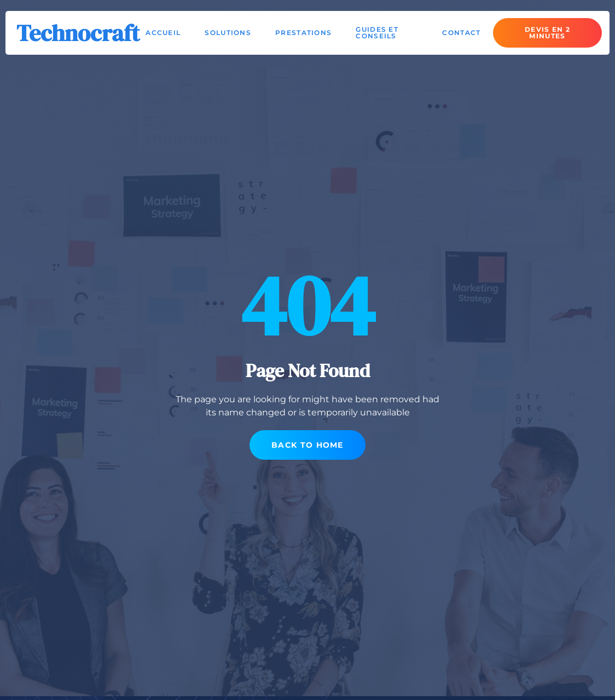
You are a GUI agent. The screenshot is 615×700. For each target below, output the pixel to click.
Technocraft (78, 33)
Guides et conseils (377, 33)
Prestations (303, 33)
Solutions (228, 33)
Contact (461, 33)
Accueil (163, 33)
